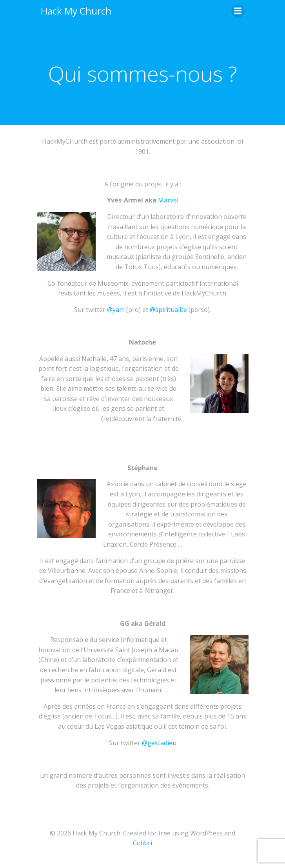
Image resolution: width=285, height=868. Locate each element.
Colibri (142, 843)
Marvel (168, 200)
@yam (116, 310)
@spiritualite (168, 310)
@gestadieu (159, 743)
